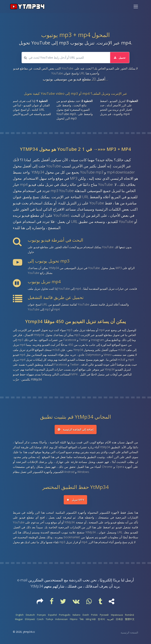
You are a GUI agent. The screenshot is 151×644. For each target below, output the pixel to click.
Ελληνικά (30, 619)
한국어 (101, 619)
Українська (117, 615)
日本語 (119, 619)
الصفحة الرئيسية (129, 633)
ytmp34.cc (29, 632)
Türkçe (49, 619)
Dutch (86, 615)
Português (65, 615)
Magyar (19, 619)
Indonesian (62, 619)
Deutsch (30, 615)
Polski (94, 615)
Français (41, 615)
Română (129, 615)
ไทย (82, 619)
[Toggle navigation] (136, 7)
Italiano (76, 615)
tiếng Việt (91, 619)
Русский (104, 615)
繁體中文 (130, 619)
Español (52, 615)
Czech (40, 619)
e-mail (22, 580)
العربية (110, 619)
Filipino (74, 619)
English (20, 615)
